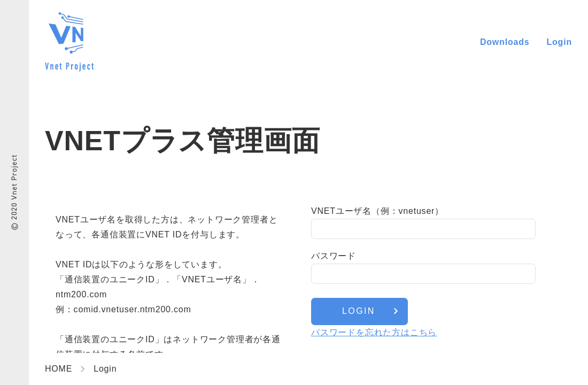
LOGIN (359, 311)
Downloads (505, 42)
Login (559, 42)
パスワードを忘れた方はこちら (374, 332)
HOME (59, 369)
